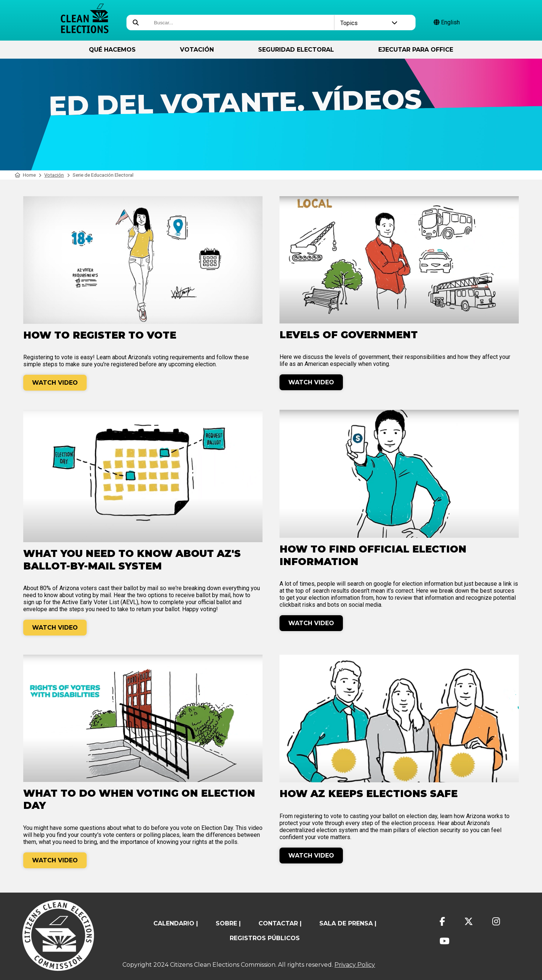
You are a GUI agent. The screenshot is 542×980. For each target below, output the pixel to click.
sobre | (228, 923)
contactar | (280, 923)
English (447, 22)
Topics (369, 23)
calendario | (176, 923)
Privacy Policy (355, 965)
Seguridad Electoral (296, 50)
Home (25, 175)
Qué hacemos (112, 50)
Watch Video (55, 383)
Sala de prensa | (348, 923)
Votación (197, 50)
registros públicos (265, 938)
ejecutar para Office (416, 50)
